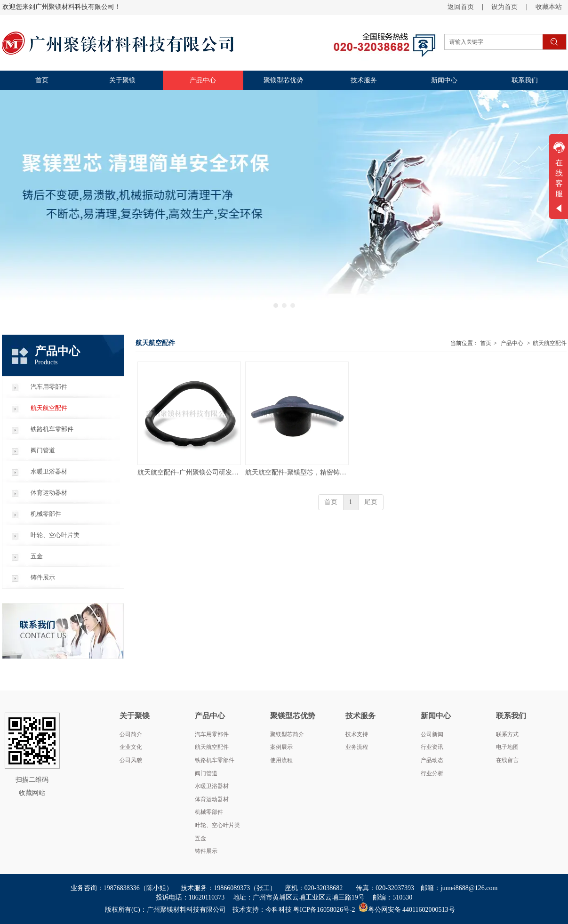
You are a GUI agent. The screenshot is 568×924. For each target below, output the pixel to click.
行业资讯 (432, 747)
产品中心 (512, 343)
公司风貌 (131, 760)
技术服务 (360, 716)
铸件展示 (206, 851)
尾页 (371, 502)
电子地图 (507, 747)
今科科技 (279, 910)
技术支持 (357, 734)
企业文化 (131, 747)
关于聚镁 (135, 716)
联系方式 (507, 734)
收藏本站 (549, 7)
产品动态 (432, 760)
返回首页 (461, 7)
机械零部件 (209, 812)
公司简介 (131, 734)
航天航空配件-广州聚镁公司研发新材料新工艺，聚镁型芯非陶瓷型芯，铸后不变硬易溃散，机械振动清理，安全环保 (189, 472)
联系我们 (511, 716)
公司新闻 (432, 734)
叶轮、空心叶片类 (217, 825)
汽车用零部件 (212, 734)
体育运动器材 (212, 799)
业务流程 (357, 747)
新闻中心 (436, 716)
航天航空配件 (550, 343)
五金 (200, 838)
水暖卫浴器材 (212, 786)
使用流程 (281, 760)
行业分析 (432, 773)
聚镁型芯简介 (287, 734)
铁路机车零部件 (215, 760)
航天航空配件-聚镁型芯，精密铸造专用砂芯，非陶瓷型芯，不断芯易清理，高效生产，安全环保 (297, 472)
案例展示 (281, 747)
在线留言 (507, 760)
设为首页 (504, 7)
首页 (486, 343)
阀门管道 (206, 773)
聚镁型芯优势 (293, 716)
